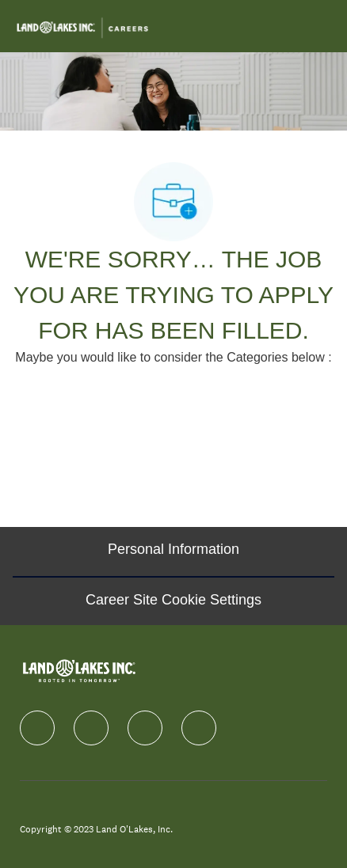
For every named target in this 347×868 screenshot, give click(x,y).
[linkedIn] (91, 728)
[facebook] (37, 728)
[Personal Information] (173, 552)
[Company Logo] (82, 25)
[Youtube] (199, 728)
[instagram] (145, 728)
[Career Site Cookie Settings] (173, 600)
